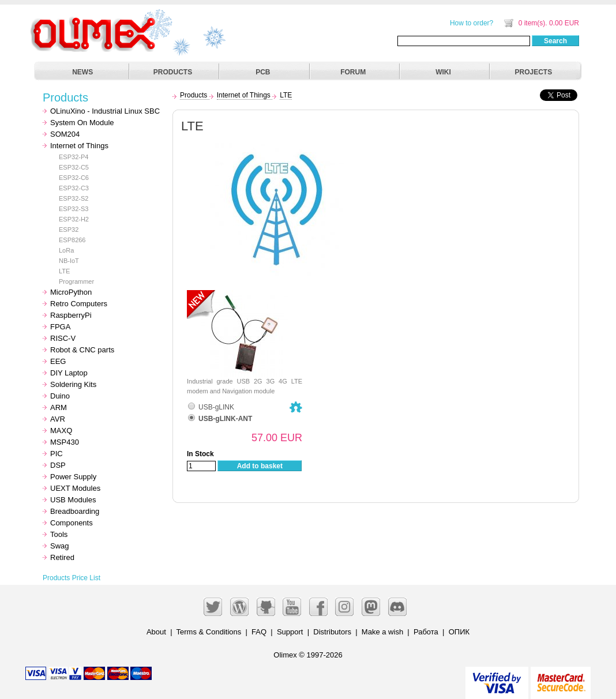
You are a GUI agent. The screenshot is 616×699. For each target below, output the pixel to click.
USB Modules (73, 500)
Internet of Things (79, 146)
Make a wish (382, 632)
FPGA (60, 327)
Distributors (332, 632)
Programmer (76, 281)
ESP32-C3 (74, 188)
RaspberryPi (71, 315)
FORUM (353, 72)
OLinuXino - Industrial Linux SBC (105, 111)
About (156, 632)
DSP (58, 465)
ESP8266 (72, 240)
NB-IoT (69, 261)
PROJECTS (534, 72)
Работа (426, 632)
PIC (57, 454)
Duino (60, 396)
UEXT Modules (75, 488)
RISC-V (63, 338)
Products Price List (72, 578)
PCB (263, 72)
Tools (59, 534)
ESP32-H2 (74, 219)
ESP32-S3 (74, 209)
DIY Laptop (69, 373)
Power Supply (73, 477)
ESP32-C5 (74, 167)
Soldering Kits (73, 384)
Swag (60, 546)
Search (555, 41)
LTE (64, 271)
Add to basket (260, 466)
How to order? (472, 23)
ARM (59, 407)
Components (72, 523)
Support (290, 632)
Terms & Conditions (209, 632)
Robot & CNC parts (82, 350)
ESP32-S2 (74, 198)
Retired (62, 557)
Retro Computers (79, 304)
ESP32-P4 (74, 157)
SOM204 (65, 134)
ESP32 (69, 230)
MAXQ (61, 431)
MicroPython (71, 292)
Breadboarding (75, 511)
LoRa (66, 250)
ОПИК (459, 632)
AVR (58, 419)
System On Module (82, 123)
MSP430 (65, 442)
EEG (58, 361)
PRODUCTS (173, 72)
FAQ (259, 632)
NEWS (82, 72)
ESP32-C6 (74, 178)
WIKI (443, 72)
